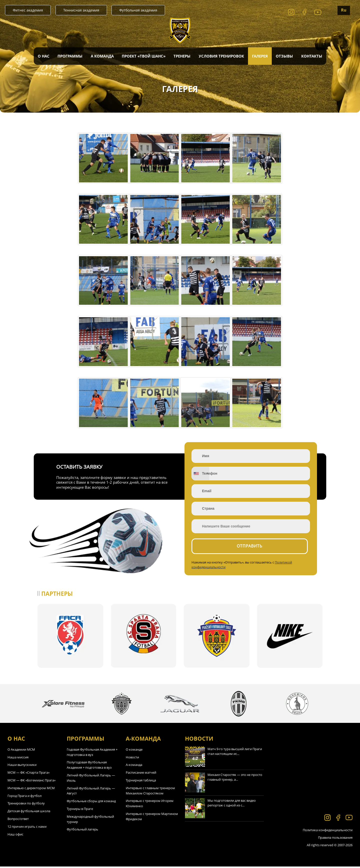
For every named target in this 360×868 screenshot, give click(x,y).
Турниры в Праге (80, 810)
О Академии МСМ (21, 751)
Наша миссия (18, 759)
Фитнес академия (28, 10)
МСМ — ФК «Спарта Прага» (28, 774)
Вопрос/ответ (18, 820)
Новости (132, 759)
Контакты (312, 56)
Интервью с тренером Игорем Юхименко (150, 805)
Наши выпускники (22, 766)
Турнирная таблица (141, 782)
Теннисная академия (81, 10)
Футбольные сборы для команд (91, 802)
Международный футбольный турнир (90, 821)
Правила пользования (335, 839)
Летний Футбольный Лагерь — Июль (91, 779)
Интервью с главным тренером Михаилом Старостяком (150, 792)
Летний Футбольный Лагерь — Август (91, 792)
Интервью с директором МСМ (31, 789)
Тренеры (182, 56)
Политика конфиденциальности (328, 831)
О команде (134, 751)
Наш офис (15, 836)
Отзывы (284, 56)
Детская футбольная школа (29, 812)
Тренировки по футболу (26, 805)
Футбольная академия (138, 10)
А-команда (134, 766)
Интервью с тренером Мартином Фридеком (152, 818)
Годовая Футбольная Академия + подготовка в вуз (92, 754)
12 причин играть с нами (27, 828)
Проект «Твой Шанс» (144, 56)
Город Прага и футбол (24, 797)
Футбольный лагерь (82, 831)
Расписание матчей (141, 774)
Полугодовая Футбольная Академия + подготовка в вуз (89, 767)
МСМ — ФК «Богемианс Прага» (31, 782)
